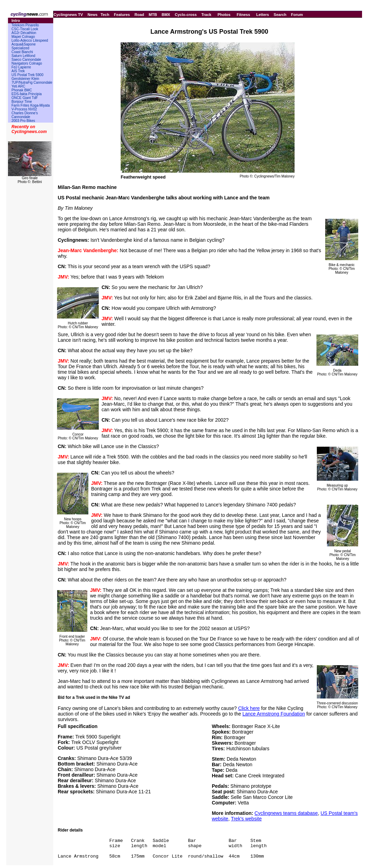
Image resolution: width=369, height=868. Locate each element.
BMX (166, 15)
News (93, 15)
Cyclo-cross (186, 15)
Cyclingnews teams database (286, 813)
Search (280, 15)
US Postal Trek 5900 (27, 75)
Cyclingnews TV (68, 15)
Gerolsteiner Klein (25, 79)
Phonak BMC (22, 90)
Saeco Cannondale (26, 60)
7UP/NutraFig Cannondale (32, 82)
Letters (263, 15)
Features (122, 15)
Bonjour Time (22, 102)
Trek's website (246, 819)
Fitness (243, 15)
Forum (297, 15)
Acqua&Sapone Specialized (24, 46)
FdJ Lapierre (21, 67)
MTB (153, 15)
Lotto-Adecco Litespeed (30, 40)
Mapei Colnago (23, 37)
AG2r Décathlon (24, 33)
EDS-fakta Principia (27, 94)
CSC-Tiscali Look (25, 29)
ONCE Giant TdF (25, 98)
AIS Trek (18, 71)
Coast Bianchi (22, 52)
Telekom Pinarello (25, 25)
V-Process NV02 (24, 109)
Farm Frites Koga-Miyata (31, 105)
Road (139, 15)
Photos (224, 15)
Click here (249, 708)
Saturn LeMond (23, 56)
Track (206, 15)
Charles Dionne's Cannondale (25, 115)
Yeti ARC (18, 86)
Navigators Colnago (27, 63)
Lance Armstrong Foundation (274, 714)
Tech (105, 15)
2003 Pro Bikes (23, 121)
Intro (16, 20)
